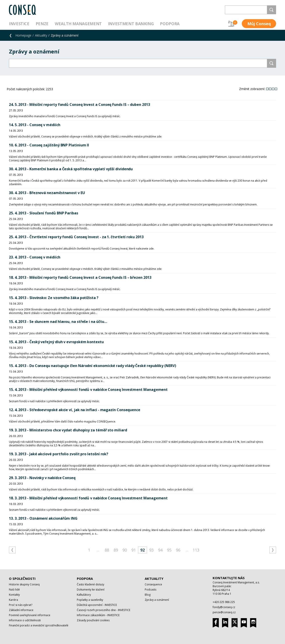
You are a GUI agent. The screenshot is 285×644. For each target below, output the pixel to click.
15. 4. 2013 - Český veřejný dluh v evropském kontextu (56, 342)
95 (169, 550)
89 (116, 550)
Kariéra (13, 600)
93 (151, 550)
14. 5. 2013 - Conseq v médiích (35, 125)
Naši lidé (14, 590)
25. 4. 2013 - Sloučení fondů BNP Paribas (44, 213)
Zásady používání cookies (93, 620)
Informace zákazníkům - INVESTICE (98, 615)
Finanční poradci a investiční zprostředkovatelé (39, 625)
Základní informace (21, 610)
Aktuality (41, 35)
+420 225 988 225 (224, 602)
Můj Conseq (259, 24)
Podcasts (151, 590)
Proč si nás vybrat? (21, 605)
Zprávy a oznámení (157, 600)
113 (196, 550)
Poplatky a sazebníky (90, 600)
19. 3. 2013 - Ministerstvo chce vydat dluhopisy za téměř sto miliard (68, 430)
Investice (19, 24)
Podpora (170, 24)
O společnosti (22, 578)
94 (160, 550)
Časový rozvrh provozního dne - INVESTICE (104, 610)
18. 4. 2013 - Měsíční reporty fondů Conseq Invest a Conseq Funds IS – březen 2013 (80, 277)
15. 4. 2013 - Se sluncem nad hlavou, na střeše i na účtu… (58, 322)
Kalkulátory (84, 595)
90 (125, 550)
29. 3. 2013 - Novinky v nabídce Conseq (42, 478)
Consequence (153, 584)
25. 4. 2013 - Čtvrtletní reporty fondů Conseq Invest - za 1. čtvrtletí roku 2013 (76, 237)
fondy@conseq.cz (224, 607)
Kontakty (14, 595)
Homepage (23, 35)
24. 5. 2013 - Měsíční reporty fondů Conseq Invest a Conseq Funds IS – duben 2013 (79, 105)
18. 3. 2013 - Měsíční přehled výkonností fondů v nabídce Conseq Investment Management (88, 498)
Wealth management (78, 24)
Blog (148, 595)
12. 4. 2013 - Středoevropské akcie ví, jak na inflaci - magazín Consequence (75, 410)
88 (107, 550)
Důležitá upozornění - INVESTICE (97, 605)
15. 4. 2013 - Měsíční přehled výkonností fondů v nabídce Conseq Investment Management (88, 390)
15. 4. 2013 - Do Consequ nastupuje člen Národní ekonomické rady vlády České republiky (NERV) (93, 366)
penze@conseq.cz (224, 612)
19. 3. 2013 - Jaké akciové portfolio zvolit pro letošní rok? (59, 454)
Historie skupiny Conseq (24, 584)
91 (134, 550)
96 (178, 550)
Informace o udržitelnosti (25, 620)
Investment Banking (131, 24)
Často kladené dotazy (91, 584)
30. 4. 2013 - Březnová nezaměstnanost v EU (47, 193)
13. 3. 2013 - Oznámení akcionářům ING (43, 518)
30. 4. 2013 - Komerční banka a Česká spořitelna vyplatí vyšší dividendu (71, 169)
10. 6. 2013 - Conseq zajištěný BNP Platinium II (49, 145)
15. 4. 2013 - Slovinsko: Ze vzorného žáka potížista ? (54, 298)
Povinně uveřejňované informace (30, 615)
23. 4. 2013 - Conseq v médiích (35, 257)
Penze (42, 24)
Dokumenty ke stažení (91, 590)
